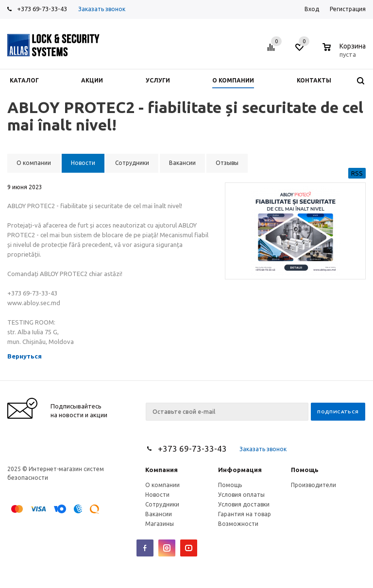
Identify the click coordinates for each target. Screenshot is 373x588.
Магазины (160, 524)
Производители (314, 485)
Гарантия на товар (245, 514)
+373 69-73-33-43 (42, 9)
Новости (157, 495)
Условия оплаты (241, 495)
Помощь (305, 470)
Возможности (238, 524)
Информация (240, 470)
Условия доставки (244, 504)
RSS (357, 173)
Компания (161, 470)
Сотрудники (162, 504)
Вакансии (159, 514)
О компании (162, 485)
